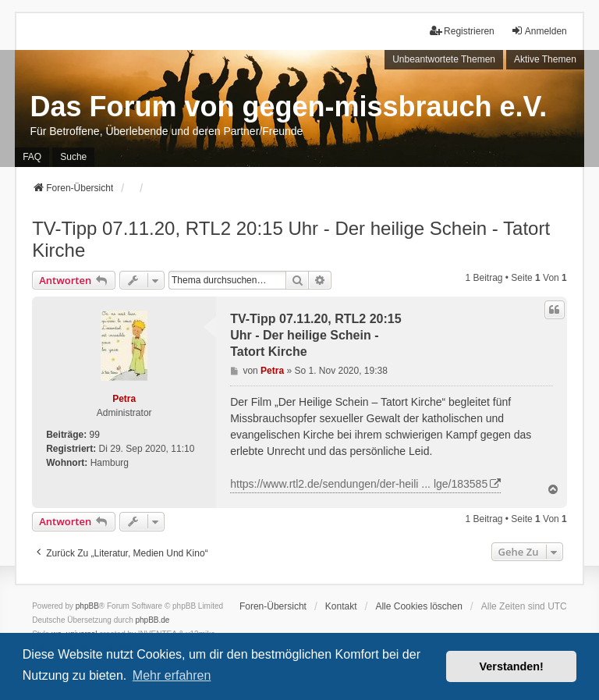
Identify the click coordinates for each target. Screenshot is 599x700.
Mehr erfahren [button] (172, 675)
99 (95, 435)
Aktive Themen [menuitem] (545, 59)
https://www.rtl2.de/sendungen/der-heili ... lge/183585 (359, 484)
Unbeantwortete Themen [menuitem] (444, 59)
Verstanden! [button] (512, 666)
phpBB (87, 606)
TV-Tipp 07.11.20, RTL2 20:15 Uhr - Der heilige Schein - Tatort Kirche (291, 239)
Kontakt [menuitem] (341, 606)
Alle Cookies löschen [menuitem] (418, 606)
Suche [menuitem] (73, 157)
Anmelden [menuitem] (539, 31)
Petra (124, 399)
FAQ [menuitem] (32, 157)
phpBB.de (153, 620)
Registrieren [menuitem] (462, 31)
